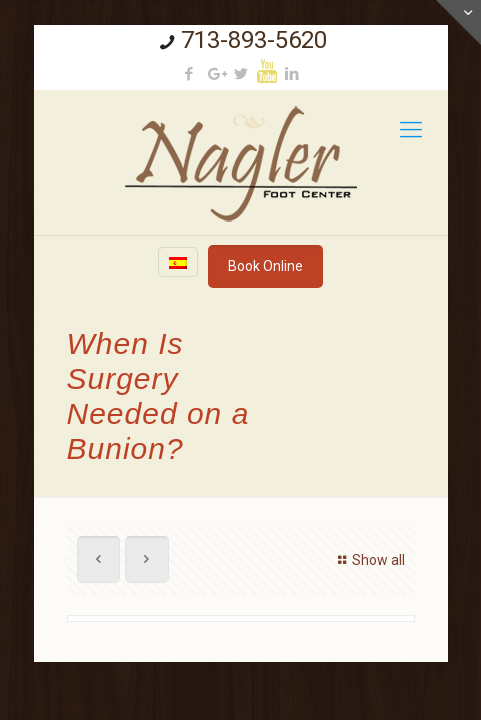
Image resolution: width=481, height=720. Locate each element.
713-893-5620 (254, 40)
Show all (368, 560)
